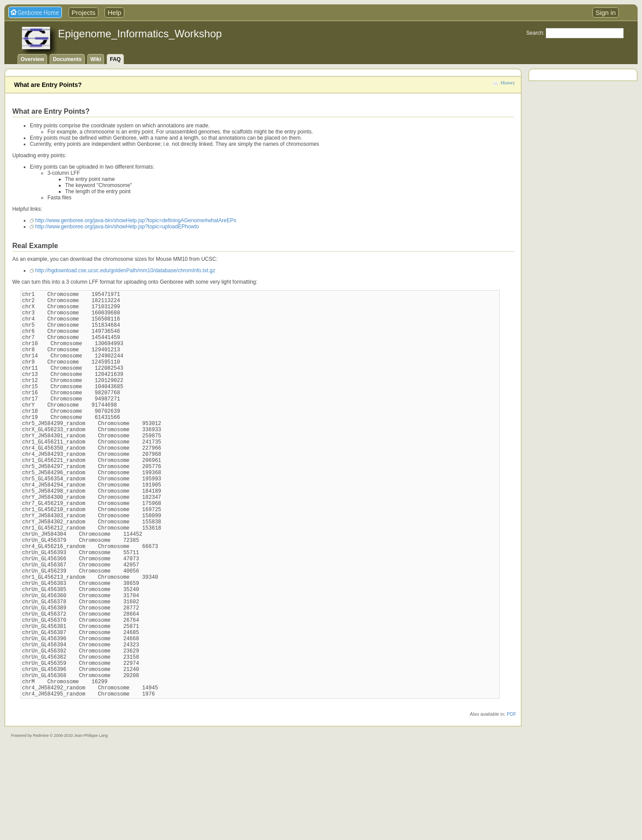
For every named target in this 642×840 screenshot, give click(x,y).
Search (534, 33)
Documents (67, 59)
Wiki (96, 59)
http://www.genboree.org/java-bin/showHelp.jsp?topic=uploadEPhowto (117, 227)
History (508, 83)
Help (114, 13)
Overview (32, 59)
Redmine (41, 822)
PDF (512, 801)
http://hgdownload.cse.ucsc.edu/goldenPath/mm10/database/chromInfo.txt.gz (125, 270)
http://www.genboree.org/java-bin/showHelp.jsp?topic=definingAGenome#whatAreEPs (136, 220)
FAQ (115, 59)
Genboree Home (38, 13)
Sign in (606, 13)
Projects (83, 13)
